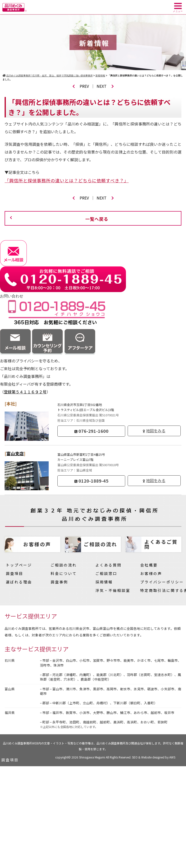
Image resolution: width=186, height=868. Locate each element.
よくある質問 (108, 565)
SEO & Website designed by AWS (154, 757)
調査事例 (59, 582)
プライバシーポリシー (162, 582)
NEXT (105, 86)
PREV (81, 86)
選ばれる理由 (19, 582)
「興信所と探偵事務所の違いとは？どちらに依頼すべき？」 (67, 180)
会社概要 (149, 565)
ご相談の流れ (64, 565)
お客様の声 (151, 573)
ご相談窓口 (106, 573)
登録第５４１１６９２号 (25, 392)
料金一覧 (10, 768)
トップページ (19, 565)
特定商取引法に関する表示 (27, 853)
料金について (64, 573)
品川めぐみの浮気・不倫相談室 (32, 836)
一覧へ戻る (97, 219)
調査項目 (15, 573)
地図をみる (156, 431)
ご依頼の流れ (14, 785)
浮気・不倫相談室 (113, 590)
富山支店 (15, 453)
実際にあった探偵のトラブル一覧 (34, 828)
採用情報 (104, 582)
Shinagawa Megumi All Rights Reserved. (105, 757)
